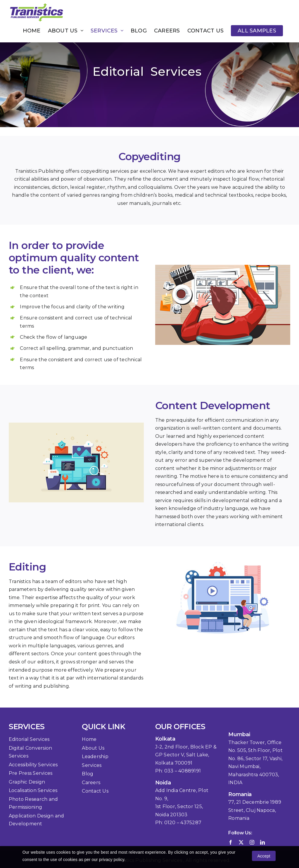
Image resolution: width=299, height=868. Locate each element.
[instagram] (252, 842)
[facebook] (231, 842)
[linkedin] (262, 842)
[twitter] (241, 842)
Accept (264, 856)
